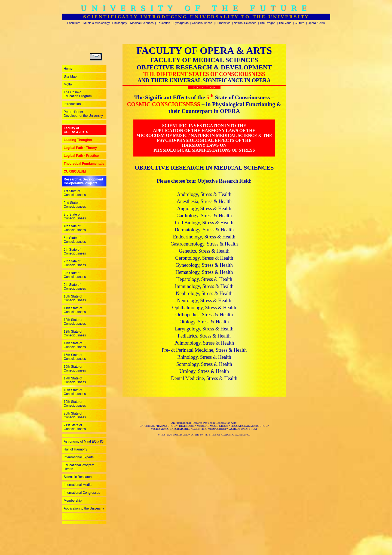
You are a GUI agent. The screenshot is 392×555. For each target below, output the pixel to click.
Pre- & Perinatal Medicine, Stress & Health (204, 350)
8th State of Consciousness (75, 275)
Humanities (223, 23)
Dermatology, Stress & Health (204, 230)
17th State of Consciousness (75, 380)
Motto (68, 84)
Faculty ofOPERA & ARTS (76, 130)
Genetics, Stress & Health (204, 251)
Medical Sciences (142, 23)
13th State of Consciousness (75, 333)
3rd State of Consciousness (75, 216)
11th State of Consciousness (75, 310)
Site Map (70, 76)
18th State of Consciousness (75, 392)
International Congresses (82, 493)
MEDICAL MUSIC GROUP (212, 426)
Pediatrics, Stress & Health (204, 336)
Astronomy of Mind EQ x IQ (84, 441)
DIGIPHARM (187, 426)
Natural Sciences (245, 23)
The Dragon (267, 23)
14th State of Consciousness (75, 345)
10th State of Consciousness (75, 298)
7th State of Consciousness (75, 263)
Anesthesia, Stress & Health (204, 201)
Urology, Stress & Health (204, 371)
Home (68, 69)
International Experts (79, 457)
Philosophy (120, 23)
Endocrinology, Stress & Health (204, 237)
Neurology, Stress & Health (204, 301)
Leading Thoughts (78, 140)
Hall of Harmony (75, 449)
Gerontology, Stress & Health (204, 258)
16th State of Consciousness (75, 369)
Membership (73, 501)
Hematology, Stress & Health (204, 272)
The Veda (285, 23)
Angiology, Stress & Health (204, 208)
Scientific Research (78, 477)
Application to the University (84, 508)
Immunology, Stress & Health (204, 286)
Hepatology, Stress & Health (204, 279)
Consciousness (202, 23)
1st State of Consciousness (75, 193)
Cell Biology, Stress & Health (204, 223)
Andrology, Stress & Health (204, 194)
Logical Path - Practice (81, 156)
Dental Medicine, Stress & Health (204, 378)
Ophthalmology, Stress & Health (204, 308)
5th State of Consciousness (75, 240)
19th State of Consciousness (75, 404)
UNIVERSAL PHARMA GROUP (158, 426)
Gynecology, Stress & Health (204, 265)
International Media (78, 485)
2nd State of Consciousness (75, 205)
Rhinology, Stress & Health (204, 357)
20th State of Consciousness (75, 415)
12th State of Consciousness (75, 322)
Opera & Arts (316, 23)
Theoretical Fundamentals (84, 164)
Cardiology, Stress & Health (204, 216)
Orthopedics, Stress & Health (204, 315)
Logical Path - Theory (80, 148)
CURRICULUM (75, 171)
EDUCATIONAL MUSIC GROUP (250, 426)
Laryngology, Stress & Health (204, 329)
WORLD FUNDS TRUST (243, 429)
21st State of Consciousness (75, 427)
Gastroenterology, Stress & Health (204, 244)
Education (163, 23)
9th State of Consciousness (75, 287)
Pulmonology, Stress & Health (204, 343)
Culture (299, 23)
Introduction (72, 104)
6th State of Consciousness (75, 252)
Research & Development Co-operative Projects (83, 181)
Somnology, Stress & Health (204, 364)
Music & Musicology (97, 23)
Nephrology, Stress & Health (204, 293)
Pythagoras (181, 23)
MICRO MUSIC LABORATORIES (170, 429)
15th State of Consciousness (75, 357)
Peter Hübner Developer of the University (83, 114)
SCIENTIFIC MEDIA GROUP (209, 429)
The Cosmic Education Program (78, 94)
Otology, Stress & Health (204, 322)
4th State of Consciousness (75, 228)
